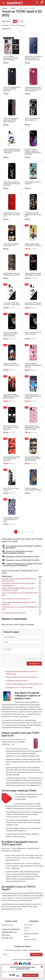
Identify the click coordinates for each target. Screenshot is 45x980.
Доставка (27, 928)
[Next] (33, 532)
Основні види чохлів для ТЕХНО (17, 681)
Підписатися (36, 955)
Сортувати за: (7, 29)
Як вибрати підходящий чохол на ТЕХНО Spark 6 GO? (24, 684)
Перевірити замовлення (31, 934)
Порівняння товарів (30, 940)
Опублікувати (34, 663)
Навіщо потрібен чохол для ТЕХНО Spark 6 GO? (22, 677)
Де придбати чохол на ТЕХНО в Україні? (19, 687)
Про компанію (28, 925)
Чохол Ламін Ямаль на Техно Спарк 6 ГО (16, 599)
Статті (26, 931)
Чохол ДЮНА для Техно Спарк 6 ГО (14, 613)
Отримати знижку (30, 975)
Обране (26, 937)
